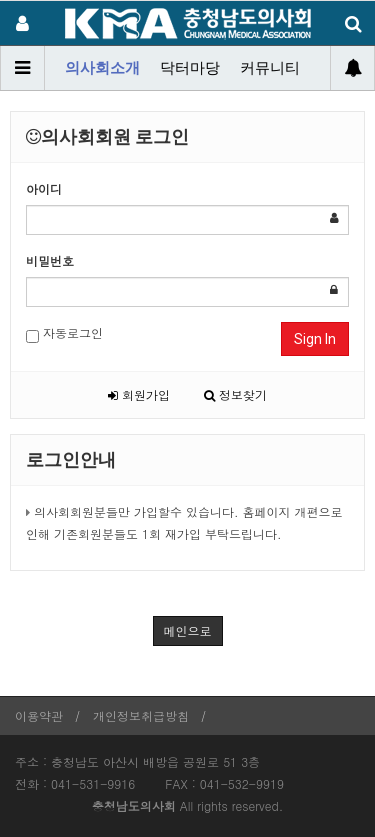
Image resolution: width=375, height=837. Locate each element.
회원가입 (139, 394)
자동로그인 (64, 333)
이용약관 (39, 715)
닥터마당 (190, 68)
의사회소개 (102, 68)
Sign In (315, 339)
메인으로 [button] (188, 630)
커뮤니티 (270, 68)
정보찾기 (235, 394)
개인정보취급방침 (141, 715)
